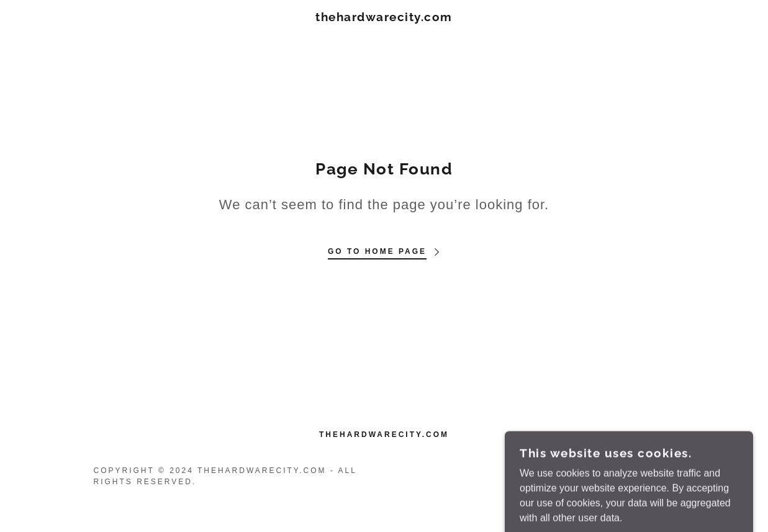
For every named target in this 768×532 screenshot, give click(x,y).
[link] (384, 18)
